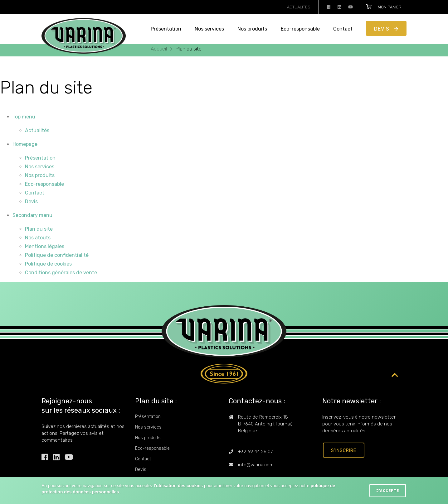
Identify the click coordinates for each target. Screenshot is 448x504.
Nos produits (252, 29)
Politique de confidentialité (57, 255)
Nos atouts (38, 238)
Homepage (25, 144)
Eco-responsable (300, 29)
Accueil (159, 49)
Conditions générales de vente (61, 273)
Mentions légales (45, 246)
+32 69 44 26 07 (255, 452)
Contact (343, 29)
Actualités (299, 7)
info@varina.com (256, 465)
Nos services (209, 29)
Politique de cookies (48, 264)
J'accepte (388, 491)
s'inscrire (344, 451)
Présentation (166, 29)
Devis (382, 29)
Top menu (24, 117)
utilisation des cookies (179, 486)
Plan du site (189, 49)
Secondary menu (32, 215)
